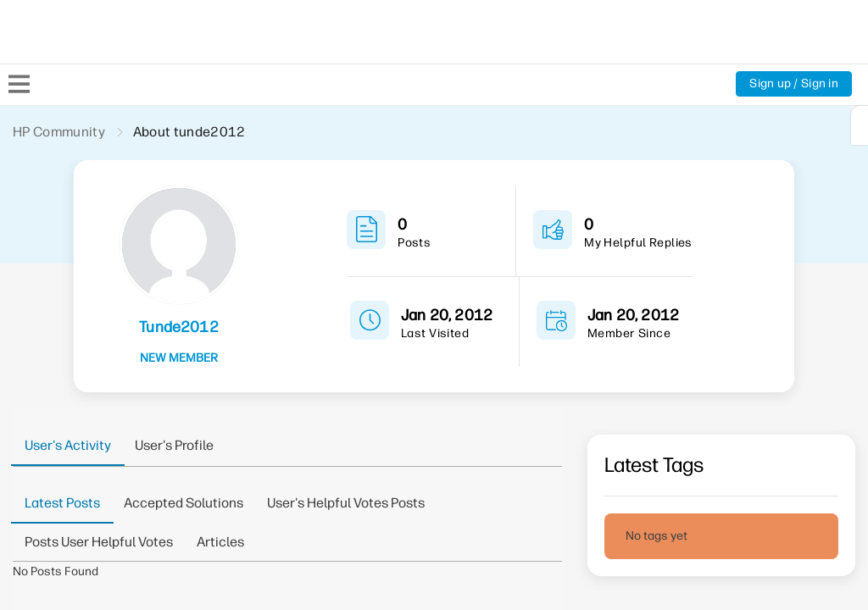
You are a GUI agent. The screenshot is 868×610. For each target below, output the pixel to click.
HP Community (59, 132)
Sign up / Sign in (794, 83)
